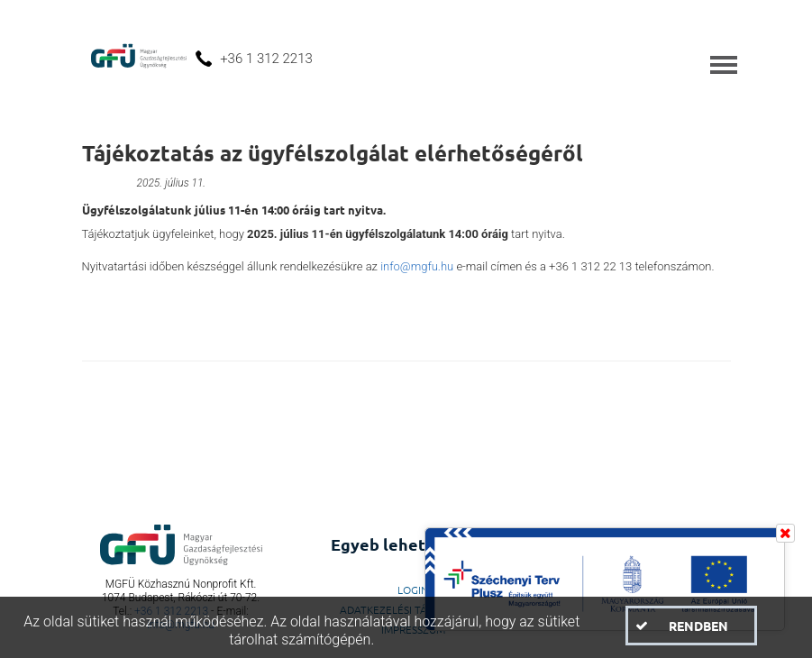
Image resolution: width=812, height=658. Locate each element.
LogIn (413, 589)
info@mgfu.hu (417, 266)
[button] (691, 626)
